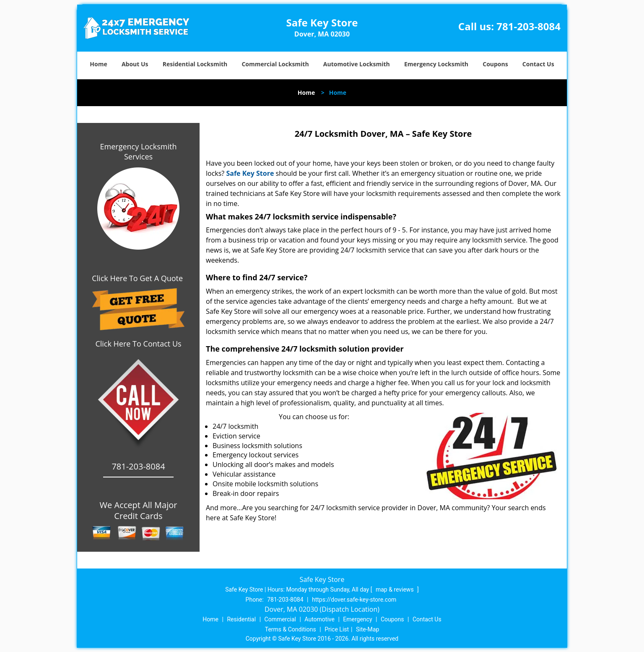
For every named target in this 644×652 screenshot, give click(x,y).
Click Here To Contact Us (138, 344)
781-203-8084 (528, 26)
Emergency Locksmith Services (139, 151)
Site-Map (367, 629)
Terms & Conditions (291, 629)
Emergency (357, 619)
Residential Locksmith (195, 64)
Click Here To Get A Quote (138, 278)
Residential (241, 619)
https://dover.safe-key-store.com (354, 600)
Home (98, 64)
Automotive (319, 619)
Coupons (495, 64)
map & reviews (395, 589)
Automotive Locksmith (357, 64)
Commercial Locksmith (275, 64)
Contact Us (538, 64)
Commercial (280, 619)
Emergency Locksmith (436, 64)
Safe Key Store (250, 173)
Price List (337, 629)
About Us (135, 64)
